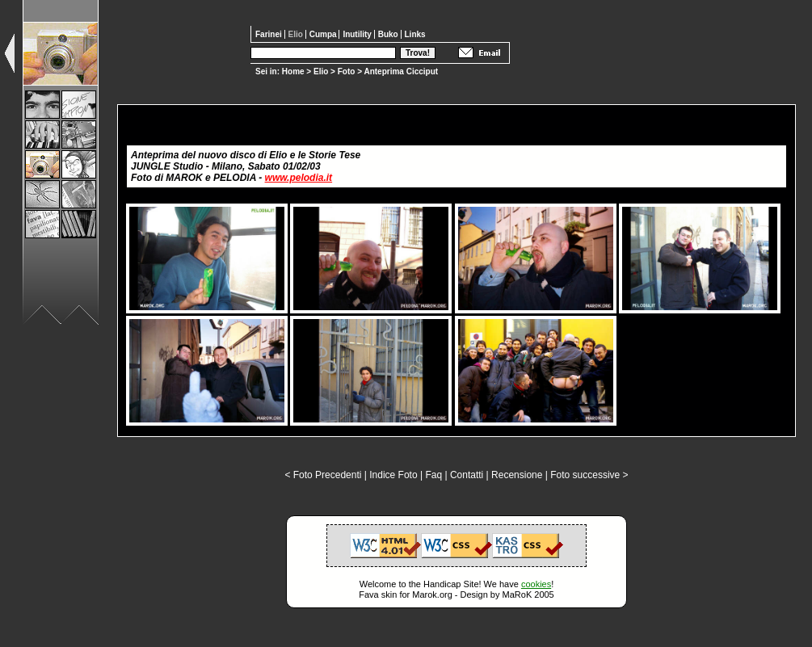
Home (293, 71)
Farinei (270, 34)
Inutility (358, 34)
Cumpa (324, 34)
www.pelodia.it (299, 178)
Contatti (467, 475)
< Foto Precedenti (323, 475)
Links (415, 34)
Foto (347, 71)
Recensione (517, 475)
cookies (536, 584)
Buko (389, 34)
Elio (321, 71)
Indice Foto (393, 475)
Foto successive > (589, 475)
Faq (433, 475)
